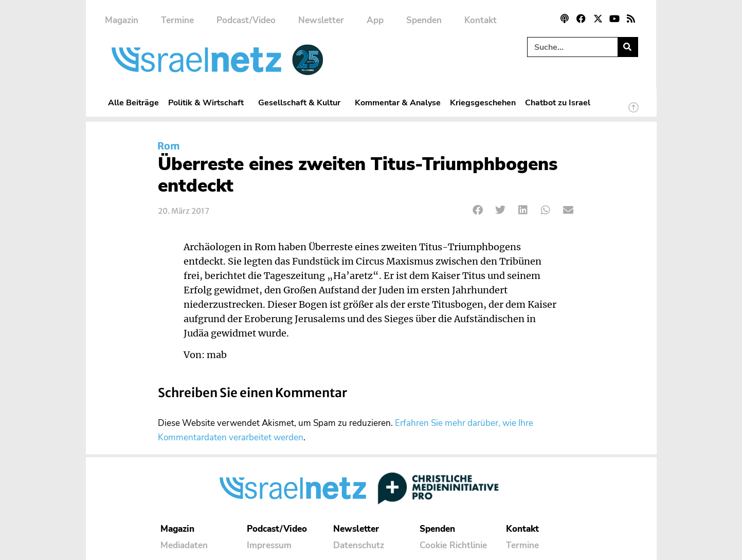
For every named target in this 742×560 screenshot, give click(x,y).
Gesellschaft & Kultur (302, 102)
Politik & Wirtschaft (209, 102)
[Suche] (628, 47)
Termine (177, 20)
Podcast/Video (246, 20)
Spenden (424, 20)
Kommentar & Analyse (398, 102)
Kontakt (481, 20)
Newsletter (321, 20)
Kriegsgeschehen (483, 102)
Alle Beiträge (133, 102)
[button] (478, 210)
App (375, 20)
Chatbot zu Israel (558, 102)
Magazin (122, 20)
